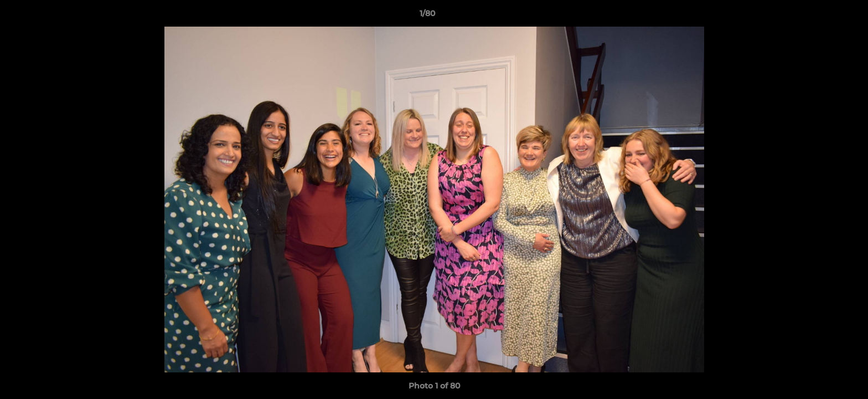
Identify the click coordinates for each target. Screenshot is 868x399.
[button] (821, 16)
